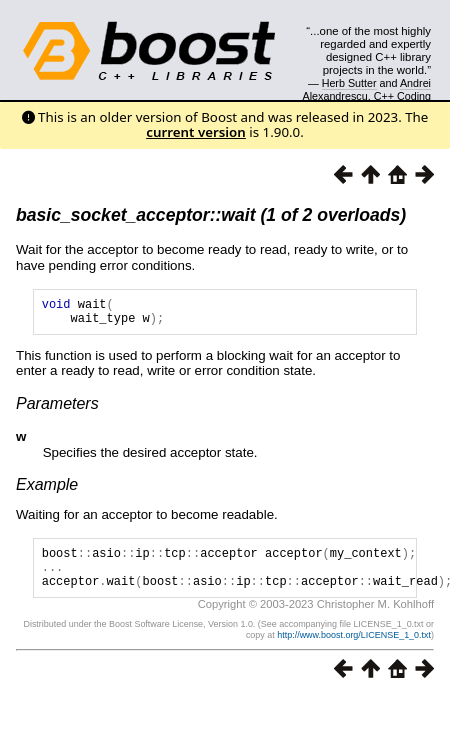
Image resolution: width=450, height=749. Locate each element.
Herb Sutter (349, 83)
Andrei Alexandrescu (367, 89)
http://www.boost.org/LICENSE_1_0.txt (354, 650)
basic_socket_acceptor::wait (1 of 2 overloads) (211, 215)
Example (47, 490)
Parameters (57, 409)
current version (196, 132)
